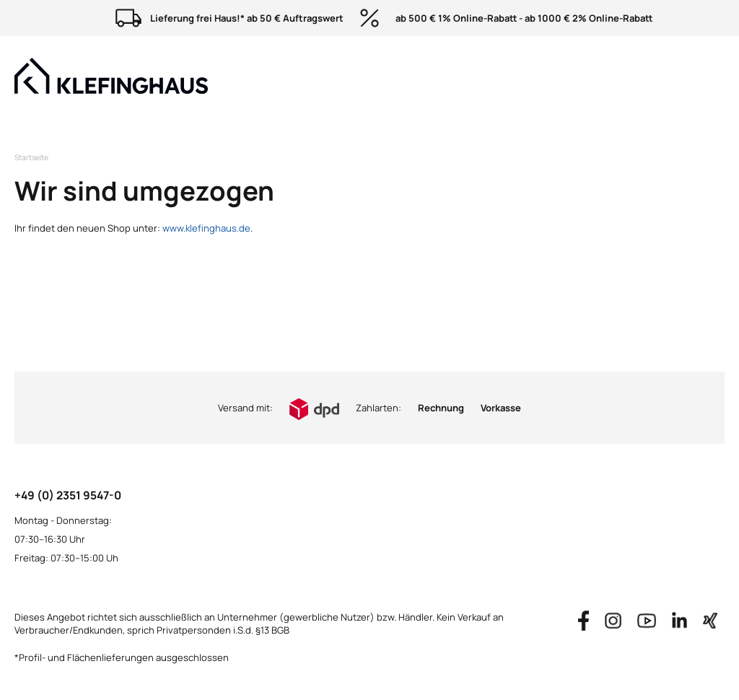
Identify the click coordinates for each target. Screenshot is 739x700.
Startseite (31, 157)
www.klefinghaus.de (206, 228)
